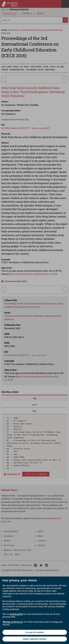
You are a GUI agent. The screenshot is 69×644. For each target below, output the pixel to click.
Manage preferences (13, 622)
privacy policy (17, 614)
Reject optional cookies (35, 639)
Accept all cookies (35, 632)
